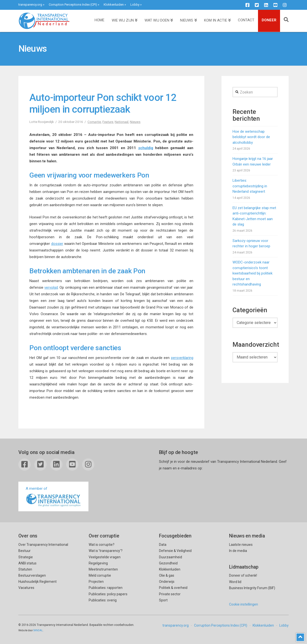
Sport (163, 600)
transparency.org (30, 5)
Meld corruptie (100, 575)
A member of (53, 497)
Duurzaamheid (171, 557)
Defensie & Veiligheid (175, 551)
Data (163, 545)
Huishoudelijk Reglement (37, 582)
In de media (238, 551)
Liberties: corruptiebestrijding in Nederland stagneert (250, 186)
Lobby (135, 5)
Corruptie (94, 122)
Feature (108, 122)
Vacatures (26, 588)
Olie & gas (167, 575)
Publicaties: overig (103, 600)
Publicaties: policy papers (108, 594)
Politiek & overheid (173, 588)
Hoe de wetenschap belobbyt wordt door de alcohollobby (251, 137)
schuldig (146, 148)
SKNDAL (38, 630)
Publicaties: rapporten (106, 588)
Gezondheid (168, 563)
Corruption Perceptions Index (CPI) (73, 5)
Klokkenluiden (114, 5)
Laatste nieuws (241, 545)
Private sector (170, 594)
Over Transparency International (43, 545)
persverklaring (182, 358)
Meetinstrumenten (103, 569)
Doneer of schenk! (243, 575)
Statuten (25, 569)
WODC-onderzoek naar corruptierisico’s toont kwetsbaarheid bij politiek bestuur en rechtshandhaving (252, 273)
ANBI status (27, 563)
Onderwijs (167, 582)
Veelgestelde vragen (105, 557)
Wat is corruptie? (102, 545)
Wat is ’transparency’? (106, 551)
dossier (57, 244)
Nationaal (122, 122)
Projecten (96, 582)
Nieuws (135, 122)
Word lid (235, 582)
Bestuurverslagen (32, 575)
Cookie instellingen (244, 604)
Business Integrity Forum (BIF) (252, 588)
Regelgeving (98, 563)
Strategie (26, 557)
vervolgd (51, 287)
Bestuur (25, 551)
